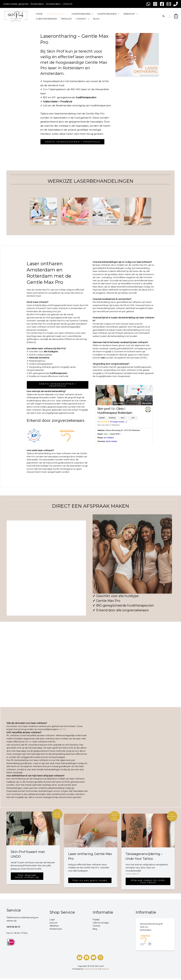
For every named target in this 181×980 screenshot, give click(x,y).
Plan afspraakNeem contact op (28, 877)
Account (54, 924)
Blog (95, 930)
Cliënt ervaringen (102, 924)
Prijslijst (96, 921)
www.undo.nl (132, 875)
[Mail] (79, 959)
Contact (97, 927)
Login (52, 921)
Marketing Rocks (91, 970)
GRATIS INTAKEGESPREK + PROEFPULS (74, 142)
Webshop (54, 927)
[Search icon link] (164, 16)
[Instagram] (100, 959)
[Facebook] (86, 959)
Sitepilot (105, 970)
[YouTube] (93, 959)
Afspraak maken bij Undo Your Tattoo (148, 883)
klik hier (63, 730)
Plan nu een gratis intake (90, 881)
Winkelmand (56, 930)
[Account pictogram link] (170, 16)
